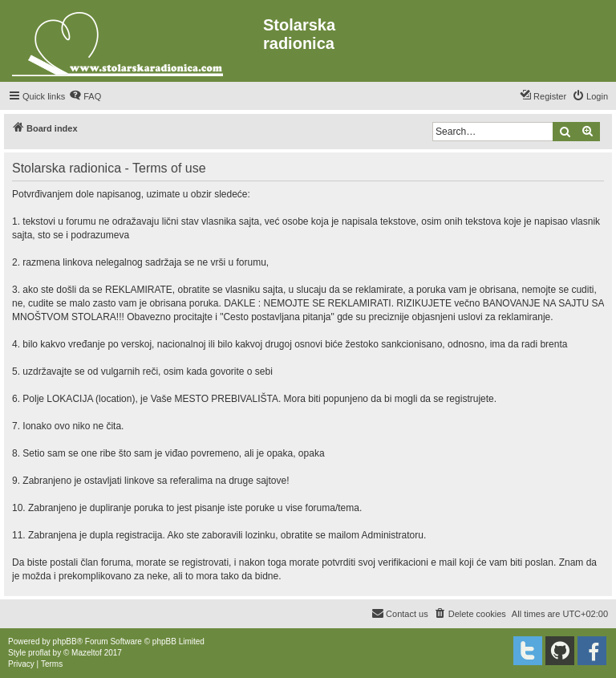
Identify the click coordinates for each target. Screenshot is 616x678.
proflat (39, 653)
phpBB (65, 641)
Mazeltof (87, 653)
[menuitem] (85, 96)
